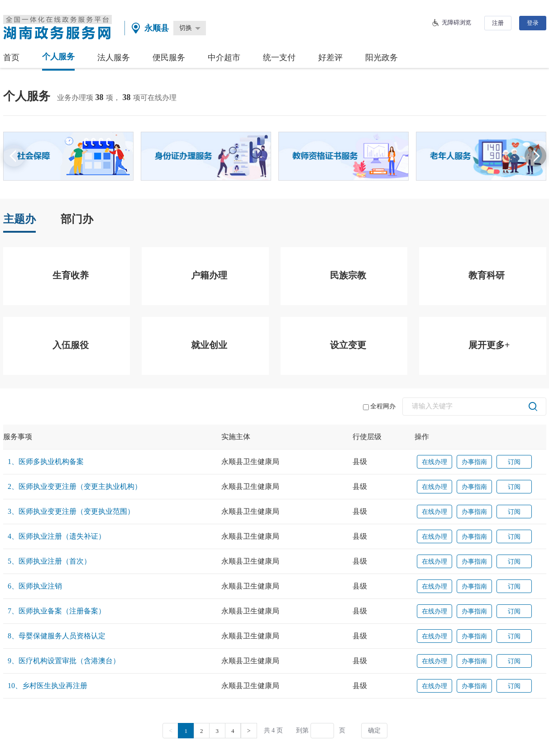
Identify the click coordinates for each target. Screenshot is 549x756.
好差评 (330, 57)
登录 (533, 23)
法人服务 (114, 57)
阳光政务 (382, 57)
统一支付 (279, 57)
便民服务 (169, 57)
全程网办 (379, 407)
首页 (11, 57)
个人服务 (58, 57)
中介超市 (224, 57)
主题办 (19, 219)
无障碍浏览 (456, 22)
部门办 (77, 219)
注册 (498, 23)
